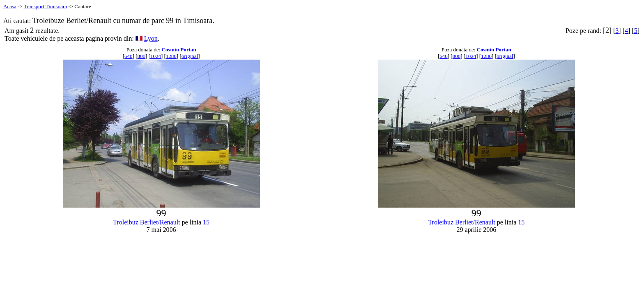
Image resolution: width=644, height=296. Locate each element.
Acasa (10, 6)
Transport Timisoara (45, 6)
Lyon (151, 38)
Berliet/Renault (160, 222)
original (190, 56)
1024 (156, 56)
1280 (171, 56)
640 (129, 56)
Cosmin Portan (179, 50)
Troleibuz (126, 222)
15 (206, 222)
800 (141, 56)
